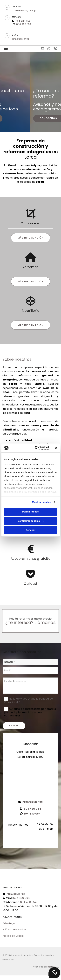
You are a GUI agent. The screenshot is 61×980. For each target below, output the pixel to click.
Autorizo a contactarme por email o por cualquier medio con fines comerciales (30, 712)
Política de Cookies (14, 936)
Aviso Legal (9, 923)
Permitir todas (30, 512)
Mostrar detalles (42, 502)
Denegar (30, 530)
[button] (7, 7)
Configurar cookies (31, 521)
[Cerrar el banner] (56, 448)
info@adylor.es (15, 894)
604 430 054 (24, 24)
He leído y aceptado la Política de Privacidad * (29, 700)
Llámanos (41, 622)
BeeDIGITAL (53, 967)
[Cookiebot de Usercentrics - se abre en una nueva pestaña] (36, 448)
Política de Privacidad (15, 929)
